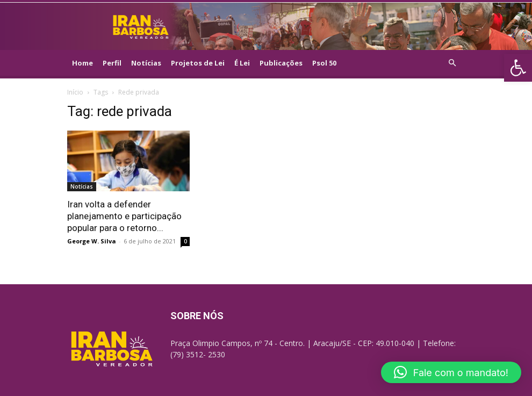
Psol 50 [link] (324, 63)
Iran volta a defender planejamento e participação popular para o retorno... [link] (124, 216)
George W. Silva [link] (92, 241)
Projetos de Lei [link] (198, 63)
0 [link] (185, 241)
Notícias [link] (146, 63)
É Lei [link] (242, 63)
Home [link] (82, 63)
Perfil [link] (112, 63)
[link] (518, 68)
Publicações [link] (281, 63)
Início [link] (75, 92)
